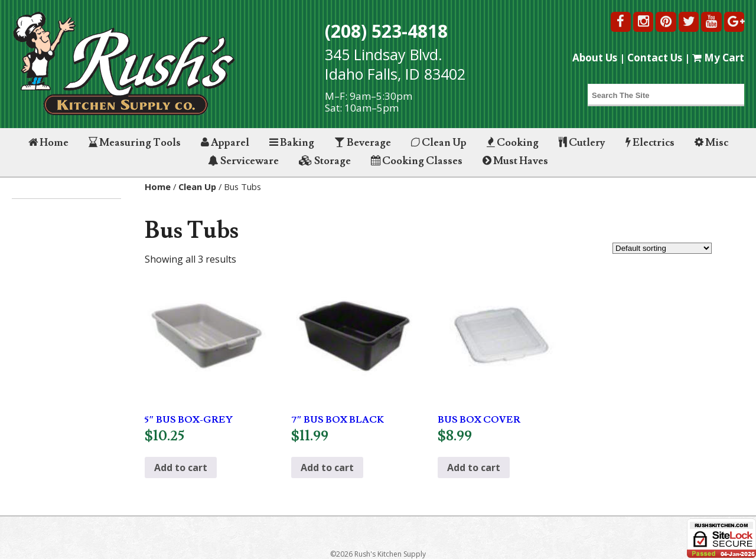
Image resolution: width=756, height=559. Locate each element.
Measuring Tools (135, 143)
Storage (325, 161)
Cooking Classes (417, 161)
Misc (711, 143)
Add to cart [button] (181, 468)
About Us (595, 58)
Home (48, 143)
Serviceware (243, 161)
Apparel (225, 143)
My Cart (718, 58)
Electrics (650, 143)
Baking (292, 143)
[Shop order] (662, 248)
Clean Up (439, 143)
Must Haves (515, 161)
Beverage (363, 143)
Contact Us (655, 58)
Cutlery (582, 143)
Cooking (513, 143)
